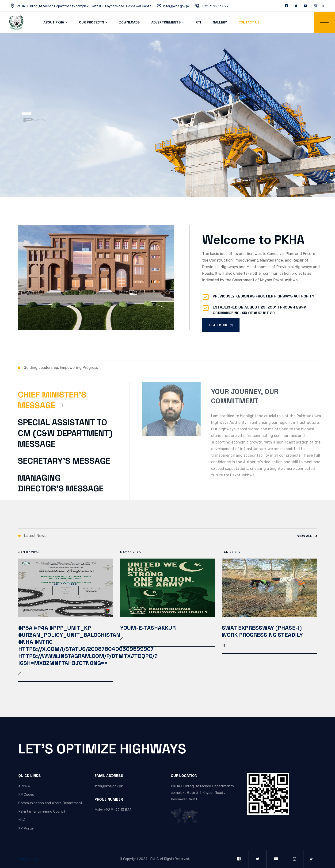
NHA (22, 820)
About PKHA (54, 22)
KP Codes (26, 795)
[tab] (68, 403)
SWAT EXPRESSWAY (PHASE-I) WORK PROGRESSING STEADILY (262, 631)
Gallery (220, 22)
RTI (198, 22)
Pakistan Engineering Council (42, 811)
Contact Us (249, 22)
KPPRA (24, 786)
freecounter (28, 859)
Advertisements (166, 22)
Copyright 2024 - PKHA (141, 859)
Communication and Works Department (50, 803)
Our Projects (92, 22)
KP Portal (26, 828)
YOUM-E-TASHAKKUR (148, 628)
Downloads (129, 22)
